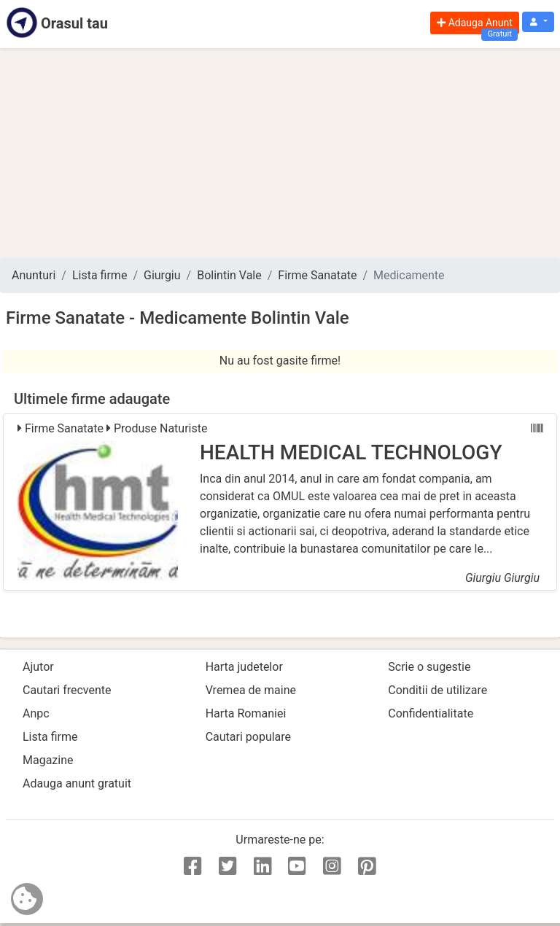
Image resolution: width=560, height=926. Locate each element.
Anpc (36, 713)
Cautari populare (248, 737)
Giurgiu (162, 275)
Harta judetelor (244, 667)
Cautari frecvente (67, 690)
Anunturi (34, 275)
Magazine (48, 760)
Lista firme (100, 275)
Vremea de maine (251, 690)
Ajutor (38, 667)
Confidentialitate (431, 713)
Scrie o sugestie (429, 667)
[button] (538, 22)
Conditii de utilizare (437, 690)
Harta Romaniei (246, 713)
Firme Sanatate (317, 275)
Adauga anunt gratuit (77, 783)
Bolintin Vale (229, 275)
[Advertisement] (280, 153)
